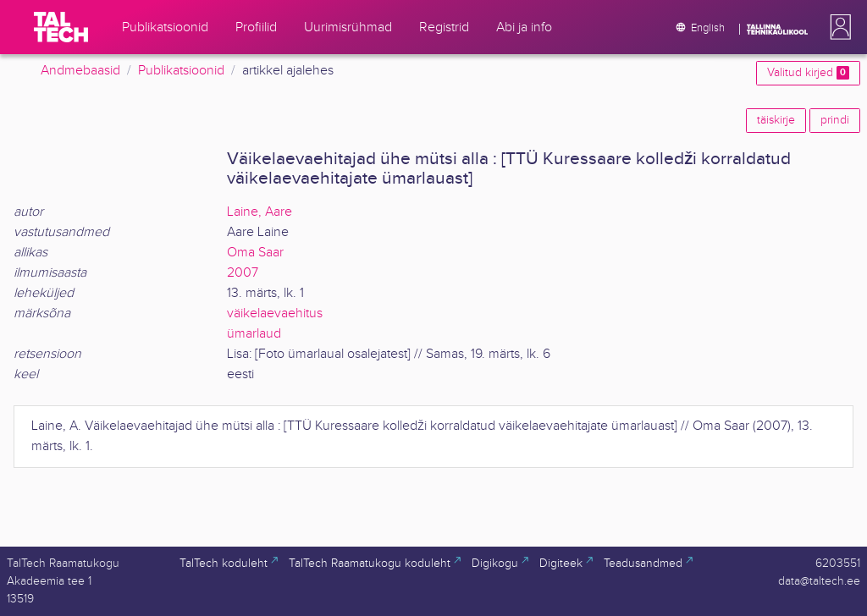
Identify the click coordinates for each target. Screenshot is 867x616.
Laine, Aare (260, 212)
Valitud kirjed (808, 73)
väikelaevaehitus (275, 313)
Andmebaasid (80, 71)
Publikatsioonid (181, 71)
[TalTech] (61, 27)
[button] (837, 27)
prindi (835, 120)
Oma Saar (255, 253)
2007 (243, 273)
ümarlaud (254, 334)
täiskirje (776, 120)
